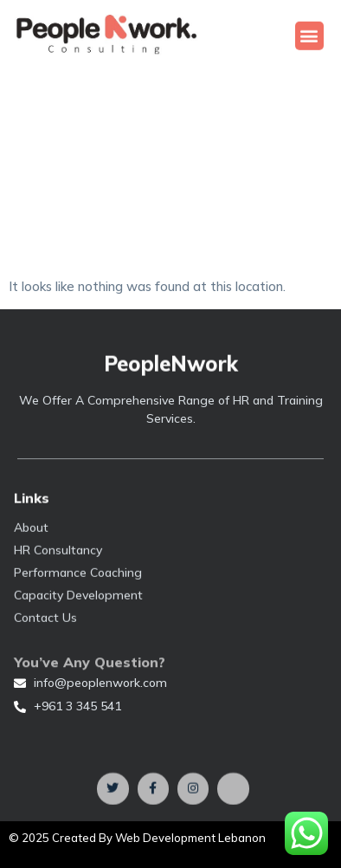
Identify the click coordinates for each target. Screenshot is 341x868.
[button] (309, 36)
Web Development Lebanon (190, 838)
